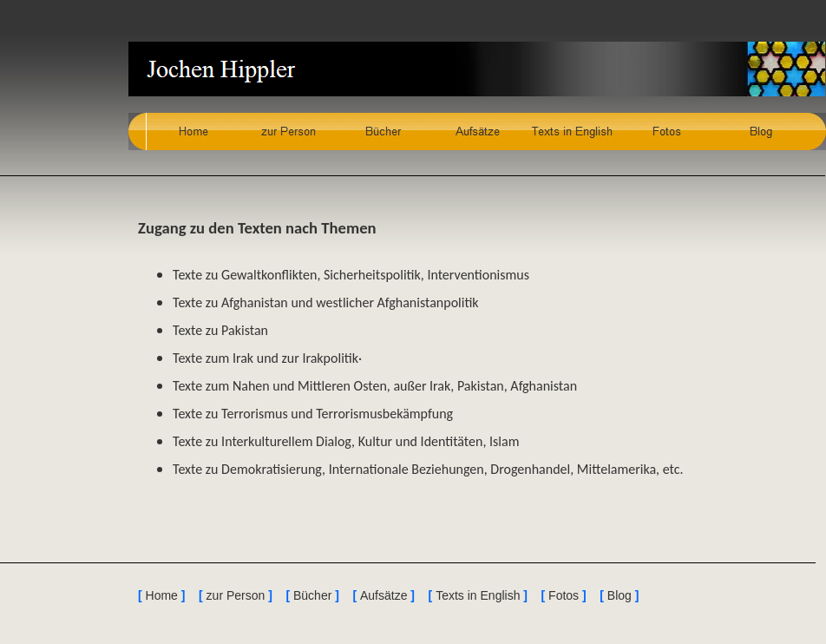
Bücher (312, 595)
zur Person (236, 595)
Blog (619, 595)
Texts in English (478, 595)
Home (162, 595)
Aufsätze (383, 595)
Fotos (564, 595)
